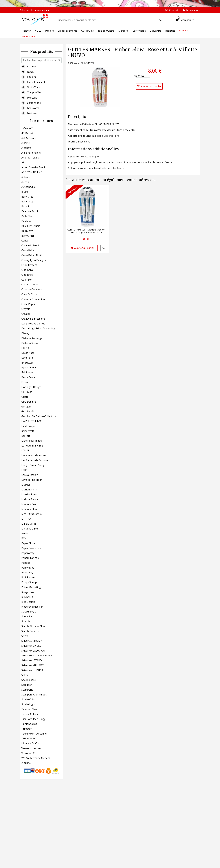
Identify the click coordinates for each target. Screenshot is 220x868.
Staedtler (27, 685)
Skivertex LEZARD (32, 660)
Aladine (26, 143)
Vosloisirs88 (28, 753)
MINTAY (26, 519)
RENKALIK (27, 597)
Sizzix (25, 636)
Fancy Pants (28, 377)
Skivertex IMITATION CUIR (37, 656)
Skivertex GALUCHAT (33, 651)
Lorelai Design (30, 475)
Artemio (26, 177)
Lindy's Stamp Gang (33, 465)
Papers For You (30, 558)
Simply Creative (30, 631)
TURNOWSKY (29, 738)
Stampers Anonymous (34, 695)
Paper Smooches (31, 548)
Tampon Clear (30, 709)
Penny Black (28, 568)
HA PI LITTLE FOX (31, 421)
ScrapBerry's (29, 612)
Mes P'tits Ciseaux (32, 514)
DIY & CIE (27, 348)
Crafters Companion (33, 299)
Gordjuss (27, 407)
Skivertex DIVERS (31, 646)
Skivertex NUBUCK (32, 670)
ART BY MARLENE (32, 172)
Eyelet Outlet (29, 367)
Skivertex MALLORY (33, 665)
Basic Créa (27, 197)
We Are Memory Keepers (36, 758)
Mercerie (32, 98)
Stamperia (27, 690)
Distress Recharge (32, 338)
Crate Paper (28, 304)
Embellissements (37, 82)
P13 (24, 538)
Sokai (25, 675)
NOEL (30, 72)
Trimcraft (27, 729)
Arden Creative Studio (34, 167)
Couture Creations (32, 289)
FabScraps (27, 372)
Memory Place (29, 509)
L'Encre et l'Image (32, 441)
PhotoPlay (27, 573)
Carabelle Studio (31, 245)
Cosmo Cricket (30, 285)
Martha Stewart (30, 494)
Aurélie (25, 182)
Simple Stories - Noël (33, 626)
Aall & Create (29, 138)
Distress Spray (30, 343)
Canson (26, 241)
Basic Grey (27, 202)
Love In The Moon (32, 480)
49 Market (27, 133)
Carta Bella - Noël (31, 255)
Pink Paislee (28, 577)
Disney (25, 333)
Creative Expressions (33, 319)
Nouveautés (28, 36)
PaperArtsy (28, 553)
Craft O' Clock (29, 294)
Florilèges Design (31, 387)
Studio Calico (29, 699)
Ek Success (28, 363)
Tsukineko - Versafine (34, 734)
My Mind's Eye (30, 529)
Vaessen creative (31, 748)
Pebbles (26, 563)
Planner (32, 67)
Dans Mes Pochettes (33, 324)
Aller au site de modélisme (35, 10)
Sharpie (26, 621)
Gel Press (27, 392)
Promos (183, 31)
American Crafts (31, 158)
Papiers (31, 77)
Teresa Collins (30, 714)
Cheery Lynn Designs (34, 260)
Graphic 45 (28, 411)
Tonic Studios (29, 724)
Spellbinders (28, 680)
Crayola (26, 309)
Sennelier (27, 616)
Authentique (28, 187)
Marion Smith (29, 490)
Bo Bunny (27, 231)
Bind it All (27, 221)
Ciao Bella (27, 270)
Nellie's (26, 533)
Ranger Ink (28, 592)
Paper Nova (28, 543)
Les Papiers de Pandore (35, 460)
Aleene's (26, 148)
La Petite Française (32, 446)
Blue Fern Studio (31, 226)
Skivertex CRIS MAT (33, 641)
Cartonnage (34, 103)
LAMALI (26, 450)
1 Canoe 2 (27, 128)
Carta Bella (28, 250)
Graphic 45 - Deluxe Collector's (39, 416)
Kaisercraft (28, 431)
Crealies (26, 314)
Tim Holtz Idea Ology (33, 719)
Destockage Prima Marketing (38, 328)
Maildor (26, 485)
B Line (25, 192)
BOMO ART (28, 236)
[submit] (161, 20)
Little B (25, 470)
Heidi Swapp (28, 426)
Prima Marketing (31, 587)
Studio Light (28, 704)
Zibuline (26, 763)
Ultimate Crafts (30, 743)
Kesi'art (26, 436)
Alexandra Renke (31, 153)
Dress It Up (28, 353)
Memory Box (29, 504)
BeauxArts (33, 108)
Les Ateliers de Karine (34, 455)
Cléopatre (27, 275)
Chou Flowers (29, 265)
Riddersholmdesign (32, 607)
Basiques (32, 113)
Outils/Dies (33, 87)
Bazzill (25, 206)
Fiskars (25, 382)
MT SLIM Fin (29, 524)
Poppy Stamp (29, 582)
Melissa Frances (30, 499)
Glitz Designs (29, 402)
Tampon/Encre (36, 92)
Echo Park (27, 358)
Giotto (25, 397)
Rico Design (28, 602)
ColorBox (27, 280)
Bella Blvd (27, 216)
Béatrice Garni (30, 211)
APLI (24, 162)
